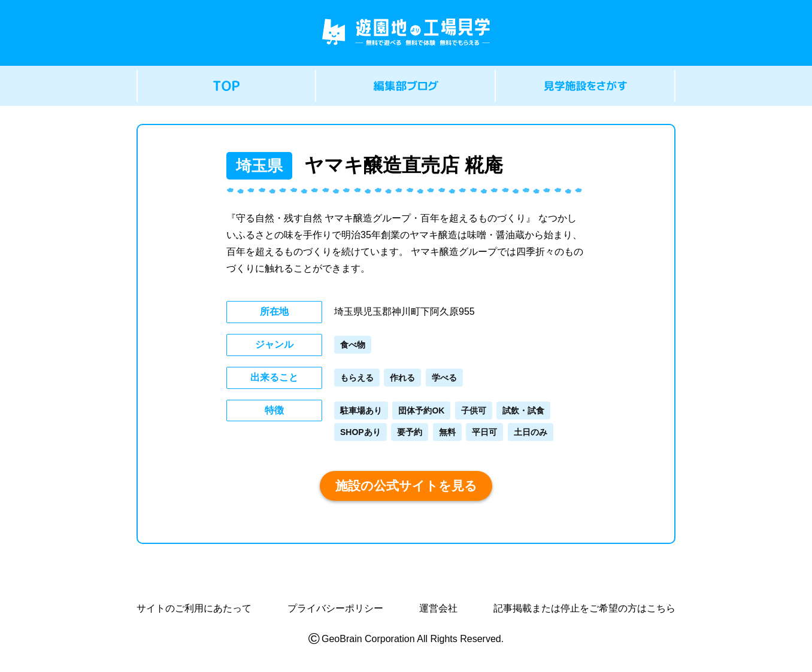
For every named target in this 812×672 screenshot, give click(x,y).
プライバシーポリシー (335, 609)
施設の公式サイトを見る (406, 486)
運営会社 (438, 609)
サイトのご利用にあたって (194, 609)
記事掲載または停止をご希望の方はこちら (584, 609)
